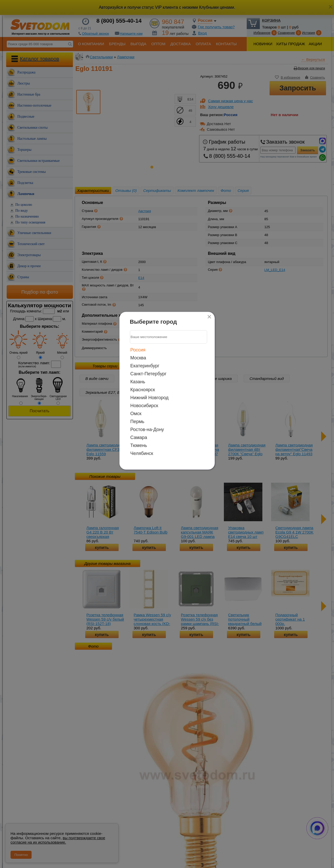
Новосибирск (144, 405)
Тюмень (139, 445)
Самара (139, 437)
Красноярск (143, 389)
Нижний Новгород (150, 397)
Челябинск (142, 453)
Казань (138, 381)
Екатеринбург (145, 366)
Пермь (137, 421)
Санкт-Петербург (149, 374)
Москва (138, 358)
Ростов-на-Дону (147, 429)
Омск (136, 413)
